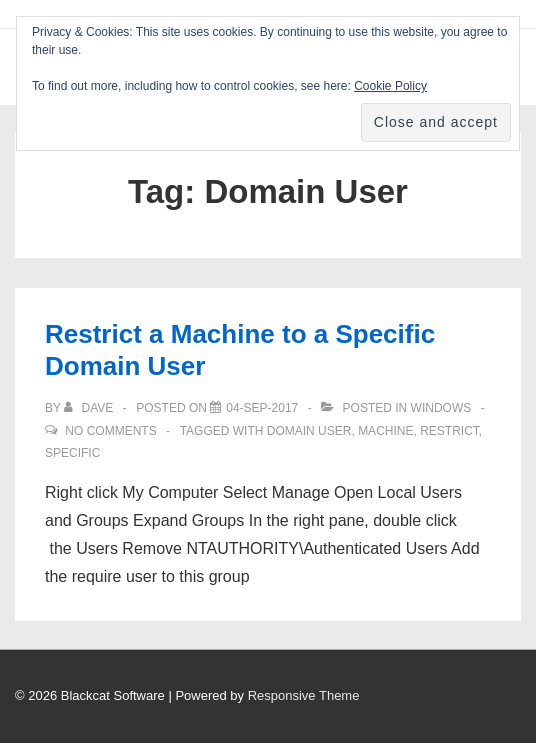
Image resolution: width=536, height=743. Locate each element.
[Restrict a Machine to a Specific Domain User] (262, 408)
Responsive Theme (304, 695)
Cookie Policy (390, 86)
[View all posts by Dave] (90, 408)
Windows (441, 408)
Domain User (309, 431)
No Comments (110, 431)
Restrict (449, 431)
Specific (72, 453)
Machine (385, 431)
